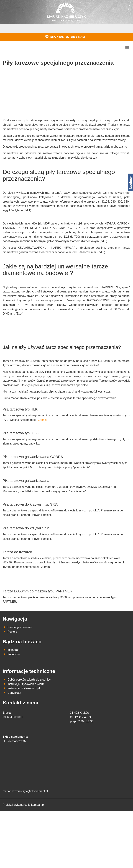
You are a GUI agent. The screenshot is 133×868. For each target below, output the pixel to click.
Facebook (14, 654)
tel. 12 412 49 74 (81, 717)
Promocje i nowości (20, 627)
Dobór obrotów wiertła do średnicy (29, 680)
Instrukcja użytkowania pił (24, 688)
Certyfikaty (14, 693)
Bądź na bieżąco (22, 642)
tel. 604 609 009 (13, 717)
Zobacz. (43, 420)
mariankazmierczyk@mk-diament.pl (25, 791)
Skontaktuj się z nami (68, 37)
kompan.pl (38, 805)
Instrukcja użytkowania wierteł (26, 684)
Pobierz (12, 632)
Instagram (14, 650)
